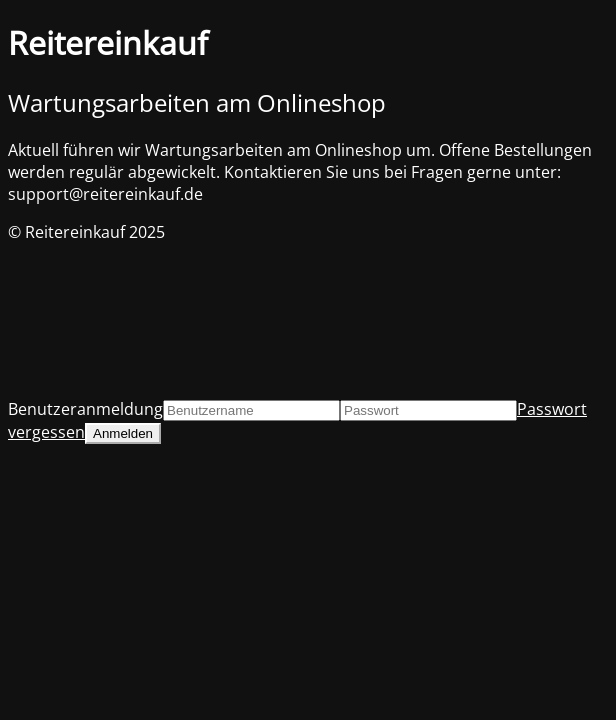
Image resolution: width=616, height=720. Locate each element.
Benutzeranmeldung (85, 409)
